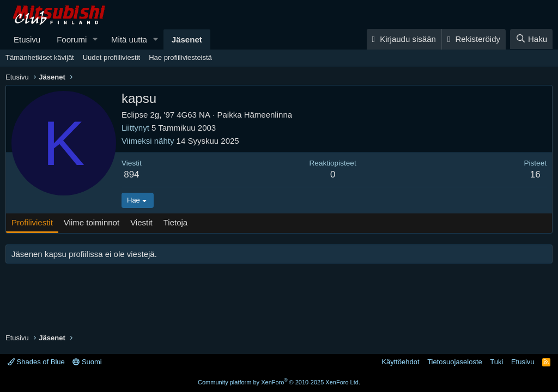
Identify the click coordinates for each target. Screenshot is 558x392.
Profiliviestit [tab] (32, 222)
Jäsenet (187, 39)
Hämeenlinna (268, 115)
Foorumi (72, 39)
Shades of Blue (36, 362)
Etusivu (27, 39)
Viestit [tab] (141, 222)
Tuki (496, 362)
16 (535, 174)
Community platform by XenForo (279, 382)
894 (131, 174)
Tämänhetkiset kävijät (40, 57)
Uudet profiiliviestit (112, 57)
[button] (95, 39)
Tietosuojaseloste (455, 362)
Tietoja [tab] (175, 222)
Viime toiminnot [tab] (92, 222)
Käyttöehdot (400, 362)
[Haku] (531, 39)
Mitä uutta (129, 39)
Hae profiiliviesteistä (180, 57)
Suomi (87, 362)
